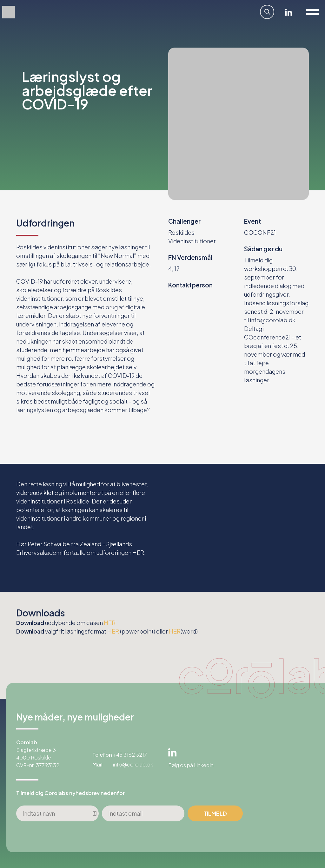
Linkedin (289, 12)
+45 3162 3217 (130, 755)
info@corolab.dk (133, 764)
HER (138, 552)
